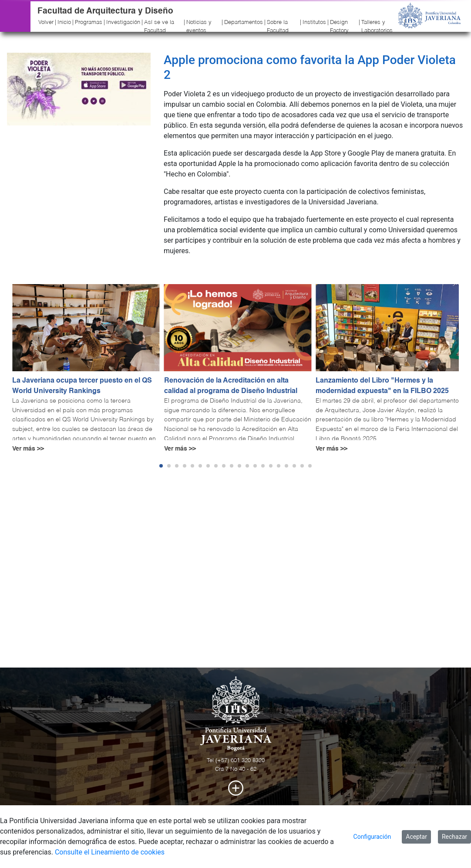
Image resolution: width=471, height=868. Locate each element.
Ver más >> (28, 449)
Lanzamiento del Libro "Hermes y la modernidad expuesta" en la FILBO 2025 (382, 386)
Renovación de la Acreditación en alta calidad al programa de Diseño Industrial (231, 386)
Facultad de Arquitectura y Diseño (105, 11)
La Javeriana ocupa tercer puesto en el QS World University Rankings (82, 386)
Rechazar (454, 837)
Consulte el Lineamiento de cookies (110, 852)
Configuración (372, 837)
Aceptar (416, 837)
